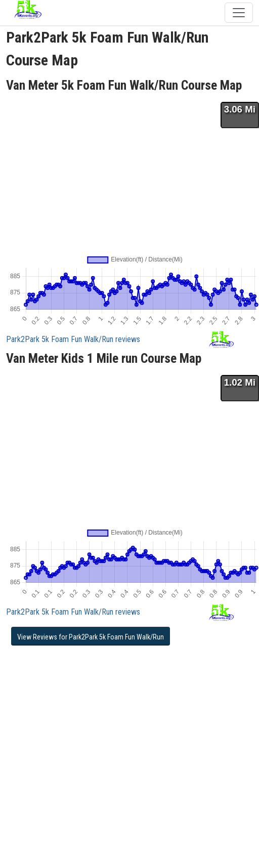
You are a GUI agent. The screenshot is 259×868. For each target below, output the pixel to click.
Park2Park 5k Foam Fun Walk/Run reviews (73, 339)
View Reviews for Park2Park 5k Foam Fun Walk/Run (91, 637)
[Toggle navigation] (239, 13)
